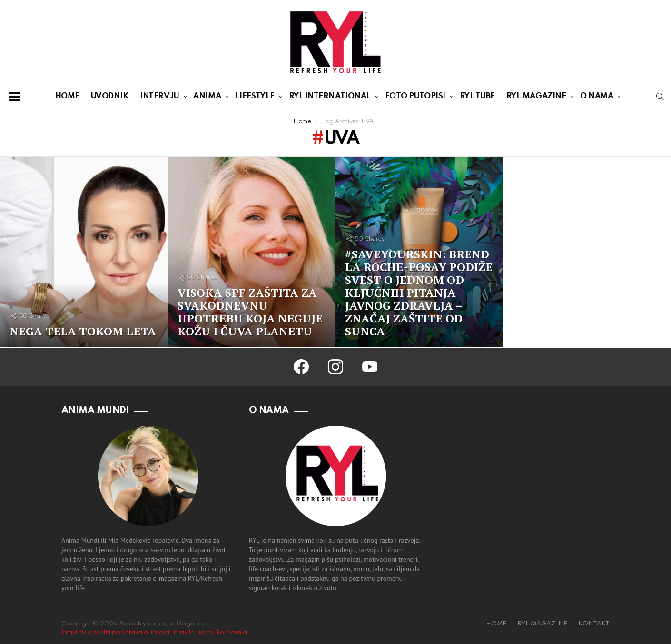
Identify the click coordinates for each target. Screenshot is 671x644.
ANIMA (207, 98)
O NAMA (597, 98)
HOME (67, 96)
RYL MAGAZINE (536, 98)
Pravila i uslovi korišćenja (210, 632)
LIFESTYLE (255, 98)
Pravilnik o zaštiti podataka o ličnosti (115, 632)
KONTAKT (594, 624)
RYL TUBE (477, 96)
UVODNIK (110, 96)
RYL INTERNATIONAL (330, 98)
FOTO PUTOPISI (415, 98)
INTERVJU (159, 98)
